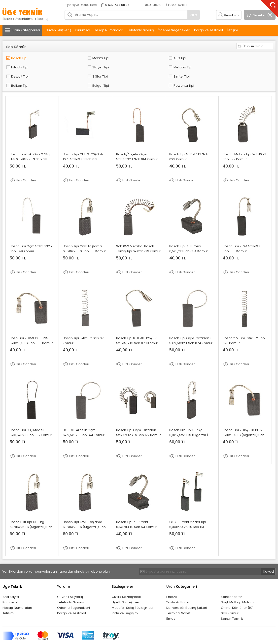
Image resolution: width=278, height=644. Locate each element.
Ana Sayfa (11, 582)
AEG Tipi (125, 57)
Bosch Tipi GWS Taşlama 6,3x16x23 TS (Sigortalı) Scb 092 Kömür (84, 512)
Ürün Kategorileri (26, 30)
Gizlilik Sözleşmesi (126, 582)
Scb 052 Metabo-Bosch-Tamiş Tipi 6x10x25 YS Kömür (138, 234)
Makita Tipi (73, 57)
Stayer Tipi (235, 57)
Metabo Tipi (20, 65)
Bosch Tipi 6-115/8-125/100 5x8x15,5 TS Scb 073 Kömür (137, 326)
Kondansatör (231, 582)
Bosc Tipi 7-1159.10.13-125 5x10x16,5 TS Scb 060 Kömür (31, 326)
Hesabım (231, 15)
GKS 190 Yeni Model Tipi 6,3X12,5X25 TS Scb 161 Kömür (188, 512)
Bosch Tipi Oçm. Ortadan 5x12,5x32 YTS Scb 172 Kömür (139, 418)
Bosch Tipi (18, 57)
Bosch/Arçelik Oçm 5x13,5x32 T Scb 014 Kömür (137, 142)
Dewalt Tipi (73, 65)
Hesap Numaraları (109, 30)
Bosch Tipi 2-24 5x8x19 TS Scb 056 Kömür (243, 234)
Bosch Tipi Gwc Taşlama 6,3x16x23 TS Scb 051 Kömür (84, 234)
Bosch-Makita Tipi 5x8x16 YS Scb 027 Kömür (244, 142)
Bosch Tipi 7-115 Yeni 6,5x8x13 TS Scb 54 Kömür (136, 510)
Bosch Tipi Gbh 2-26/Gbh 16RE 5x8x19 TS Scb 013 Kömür (83, 145)
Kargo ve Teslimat (209, 30)
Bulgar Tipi (18, 72)
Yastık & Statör (178, 588)
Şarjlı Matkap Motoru (237, 588)
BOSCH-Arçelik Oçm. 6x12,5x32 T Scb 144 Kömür (84, 418)
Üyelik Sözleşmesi (126, 588)
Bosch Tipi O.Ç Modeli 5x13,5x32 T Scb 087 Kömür (31, 418)
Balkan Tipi (235, 65)
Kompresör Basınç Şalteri (187, 593)
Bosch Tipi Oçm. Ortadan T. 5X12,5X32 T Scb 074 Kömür (191, 326)
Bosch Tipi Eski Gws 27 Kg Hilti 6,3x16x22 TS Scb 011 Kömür (30, 145)
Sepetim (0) (263, 15)
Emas (171, 604)
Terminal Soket (178, 599)
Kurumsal (83, 30)
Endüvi (172, 582)
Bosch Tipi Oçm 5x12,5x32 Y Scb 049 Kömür (31, 234)
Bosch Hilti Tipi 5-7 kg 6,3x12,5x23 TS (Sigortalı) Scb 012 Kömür (189, 420)
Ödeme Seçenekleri (174, 30)
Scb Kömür (230, 599)
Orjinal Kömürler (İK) (237, 593)
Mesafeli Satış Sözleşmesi (132, 593)
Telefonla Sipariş (140, 30)
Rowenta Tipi (75, 72)
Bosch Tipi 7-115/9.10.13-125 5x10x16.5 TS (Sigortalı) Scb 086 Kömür (244, 420)
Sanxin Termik (232, 604)
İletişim (232, 30)
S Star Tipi (126, 65)
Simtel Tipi (181, 65)
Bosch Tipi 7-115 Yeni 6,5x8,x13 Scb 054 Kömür (189, 234)
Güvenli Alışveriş (58, 30)
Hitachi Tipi (181, 57)
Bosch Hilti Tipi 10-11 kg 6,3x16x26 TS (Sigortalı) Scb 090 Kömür (31, 512)
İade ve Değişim (125, 599)
